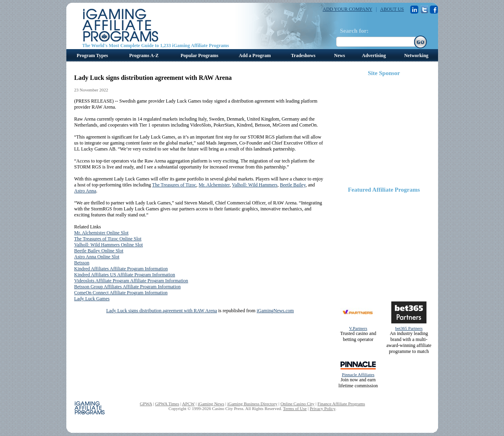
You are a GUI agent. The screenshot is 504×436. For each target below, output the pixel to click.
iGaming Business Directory (252, 404)
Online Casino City (298, 404)
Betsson (82, 263)
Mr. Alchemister (214, 185)
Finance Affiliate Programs (341, 404)
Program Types (92, 55)
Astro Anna (85, 191)
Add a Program (255, 55)
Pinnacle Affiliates (358, 375)
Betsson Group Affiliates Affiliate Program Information (128, 287)
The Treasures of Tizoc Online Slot (108, 239)
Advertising (374, 55)
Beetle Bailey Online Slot (99, 251)
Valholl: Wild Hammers (255, 185)
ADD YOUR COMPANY (347, 9)
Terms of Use (295, 408)
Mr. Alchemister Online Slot (102, 233)
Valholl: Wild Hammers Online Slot (109, 245)
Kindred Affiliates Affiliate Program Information (121, 269)
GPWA (146, 404)
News (340, 55)
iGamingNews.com (275, 311)
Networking (416, 55)
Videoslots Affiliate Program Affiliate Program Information (131, 281)
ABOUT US (392, 9)
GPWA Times (167, 404)
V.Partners (358, 328)
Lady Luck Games (92, 299)
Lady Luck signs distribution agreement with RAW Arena (162, 311)
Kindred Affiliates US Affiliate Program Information (125, 275)
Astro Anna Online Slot (97, 257)
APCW (188, 404)
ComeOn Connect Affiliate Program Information (121, 293)
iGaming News (211, 404)
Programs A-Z (144, 55)
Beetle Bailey (293, 185)
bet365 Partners (409, 328)
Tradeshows (303, 55)
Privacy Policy (323, 408)
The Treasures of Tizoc (174, 185)
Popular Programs (200, 55)
